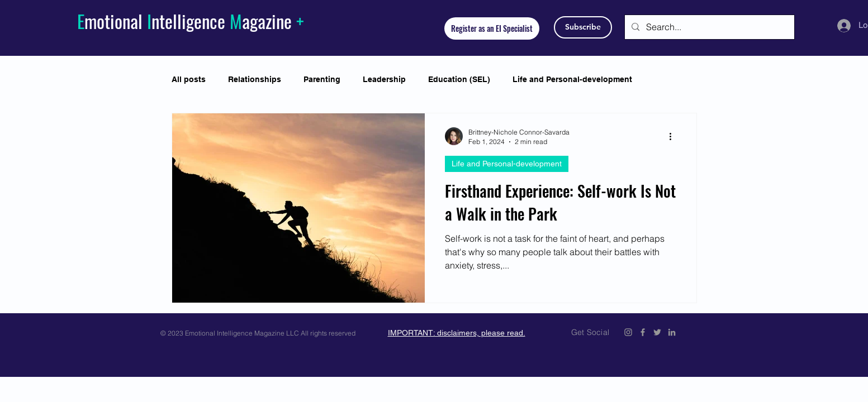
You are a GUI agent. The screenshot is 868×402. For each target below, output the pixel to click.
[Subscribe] (583, 27)
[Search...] (708, 27)
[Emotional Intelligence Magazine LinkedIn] (672, 332)
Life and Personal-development (572, 79)
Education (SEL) (459, 79)
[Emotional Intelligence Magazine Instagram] (628, 332)
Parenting (322, 79)
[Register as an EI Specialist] (492, 28)
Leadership (384, 79)
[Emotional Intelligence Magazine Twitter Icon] (657, 332)
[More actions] (675, 136)
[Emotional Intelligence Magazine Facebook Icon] (643, 332)
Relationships (255, 79)
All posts (189, 79)
